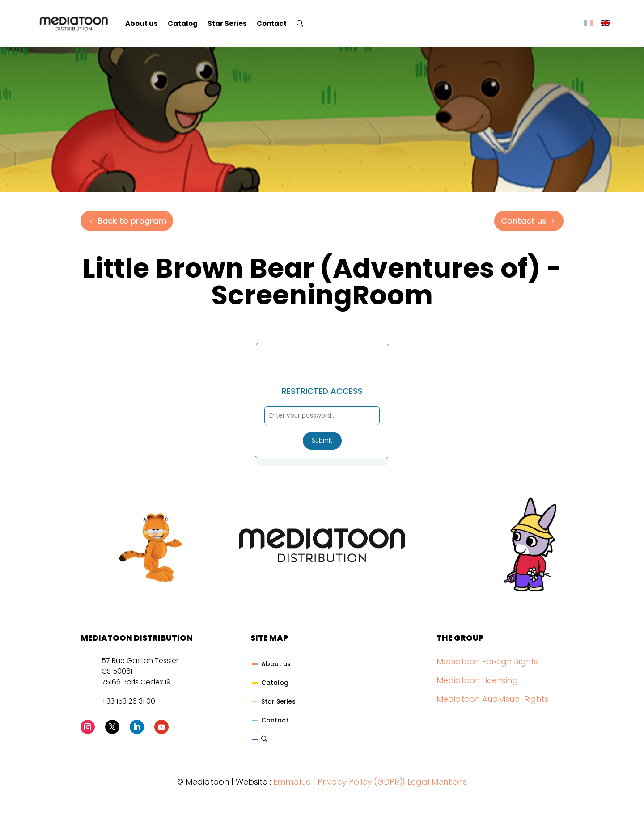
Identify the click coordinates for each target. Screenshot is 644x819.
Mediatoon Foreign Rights (487, 661)
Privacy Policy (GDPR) (360, 782)
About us (142, 23)
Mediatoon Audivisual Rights (492, 699)
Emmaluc (292, 782)
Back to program (132, 221)
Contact (272, 23)
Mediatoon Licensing (477, 680)
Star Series (227, 23)
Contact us (524, 221)
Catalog (183, 23)
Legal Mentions (437, 782)
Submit (322, 441)
